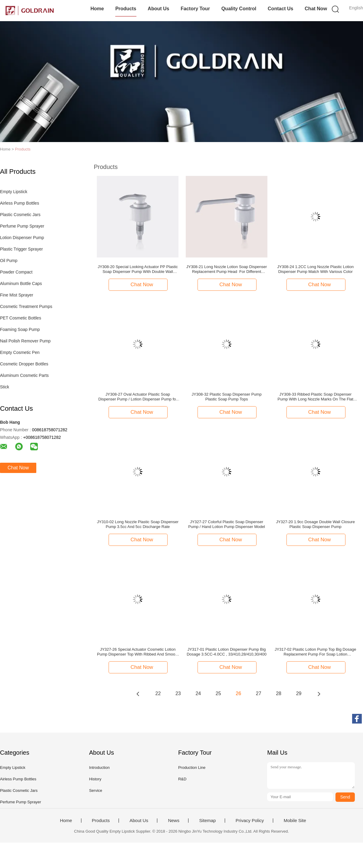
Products (126, 9)
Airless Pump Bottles (20, 203)
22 (158, 693)
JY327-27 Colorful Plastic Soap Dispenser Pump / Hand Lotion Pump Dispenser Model (227, 524)
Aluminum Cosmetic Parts (24, 375)
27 (259, 693)
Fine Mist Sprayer (17, 295)
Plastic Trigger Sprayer (21, 249)
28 (279, 693)
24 (198, 693)
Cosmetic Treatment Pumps (26, 306)
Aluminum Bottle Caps (21, 283)
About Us (158, 9)
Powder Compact (16, 272)
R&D (182, 779)
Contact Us (280, 9)
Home (97, 9)
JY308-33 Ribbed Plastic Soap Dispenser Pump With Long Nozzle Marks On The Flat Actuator (316, 397)
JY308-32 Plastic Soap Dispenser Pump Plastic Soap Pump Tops (226, 397)
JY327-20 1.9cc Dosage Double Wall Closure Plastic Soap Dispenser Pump (316, 524)
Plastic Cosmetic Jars (20, 215)
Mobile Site (295, 821)
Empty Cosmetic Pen (20, 352)
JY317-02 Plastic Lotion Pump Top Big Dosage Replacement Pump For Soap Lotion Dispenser (315, 652)
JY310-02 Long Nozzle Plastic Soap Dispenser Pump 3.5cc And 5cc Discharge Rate (138, 524)
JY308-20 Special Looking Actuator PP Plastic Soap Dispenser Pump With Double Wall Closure (138, 269)
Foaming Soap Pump (20, 329)
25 (218, 693)
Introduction (99, 768)
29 (299, 693)
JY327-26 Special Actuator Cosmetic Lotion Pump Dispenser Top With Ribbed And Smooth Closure (138, 652)
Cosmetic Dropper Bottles (24, 364)
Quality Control (239, 9)
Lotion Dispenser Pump (22, 238)
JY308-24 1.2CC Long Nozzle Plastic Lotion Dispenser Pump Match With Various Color (315, 269)
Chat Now (316, 9)
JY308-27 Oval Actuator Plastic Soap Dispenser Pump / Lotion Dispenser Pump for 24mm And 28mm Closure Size (138, 397)
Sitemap (207, 821)
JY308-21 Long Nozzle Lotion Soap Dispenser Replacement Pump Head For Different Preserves (227, 269)
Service (95, 790)
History (95, 779)
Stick (5, 387)
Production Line (192, 768)
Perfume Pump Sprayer (22, 226)
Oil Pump (9, 261)
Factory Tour (195, 9)
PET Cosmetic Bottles (21, 318)
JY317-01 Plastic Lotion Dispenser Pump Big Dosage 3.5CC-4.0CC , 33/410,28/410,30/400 (227, 652)
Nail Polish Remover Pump (25, 341)
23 (178, 693)
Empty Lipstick (14, 192)
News (174, 821)
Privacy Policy (250, 821)
